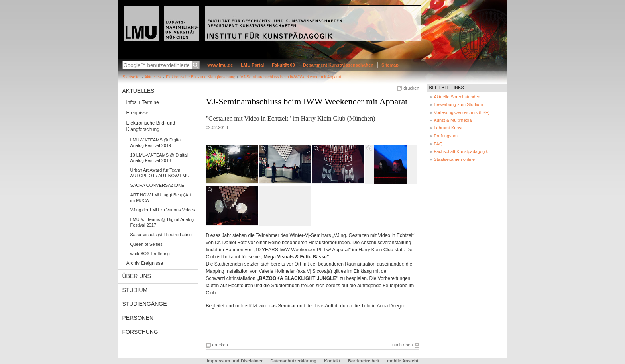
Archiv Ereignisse (145, 263)
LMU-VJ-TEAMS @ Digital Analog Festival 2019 (156, 143)
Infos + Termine (143, 102)
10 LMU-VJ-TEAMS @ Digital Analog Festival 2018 (159, 158)
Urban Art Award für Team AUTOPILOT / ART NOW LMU (160, 173)
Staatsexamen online (455, 159)
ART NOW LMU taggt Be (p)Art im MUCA (161, 198)
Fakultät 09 (283, 65)
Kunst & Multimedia (453, 120)
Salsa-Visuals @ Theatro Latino (161, 235)
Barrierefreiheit (364, 361)
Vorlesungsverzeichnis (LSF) (462, 112)
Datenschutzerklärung (293, 361)
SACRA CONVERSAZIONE (157, 185)
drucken (411, 88)
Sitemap (390, 65)
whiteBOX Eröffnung (150, 254)
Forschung (140, 332)
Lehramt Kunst (448, 128)
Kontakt (332, 361)
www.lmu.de (220, 65)
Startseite (131, 77)
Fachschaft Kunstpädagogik (461, 151)
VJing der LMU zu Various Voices (163, 210)
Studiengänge (145, 304)
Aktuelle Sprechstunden (457, 97)
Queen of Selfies (146, 244)
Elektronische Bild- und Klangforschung (200, 77)
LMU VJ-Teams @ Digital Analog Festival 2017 (162, 222)
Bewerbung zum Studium (459, 104)
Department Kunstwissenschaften (338, 65)
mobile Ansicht (403, 361)
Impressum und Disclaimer (235, 361)
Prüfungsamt (446, 136)
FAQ (438, 144)
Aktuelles (153, 77)
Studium (135, 290)
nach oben (402, 345)
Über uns (137, 276)
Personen (138, 318)
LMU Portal (252, 65)
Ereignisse (138, 113)
